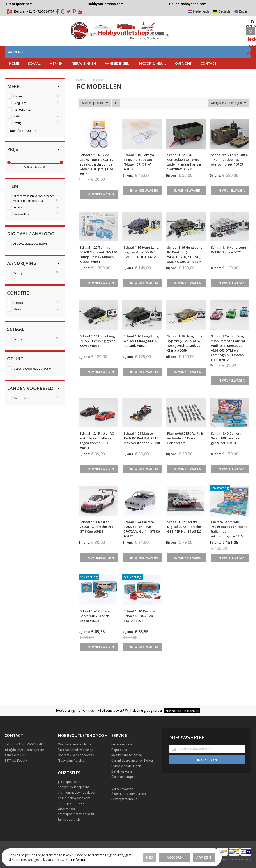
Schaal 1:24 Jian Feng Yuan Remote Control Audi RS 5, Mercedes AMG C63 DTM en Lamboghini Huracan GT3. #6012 (228, 357)
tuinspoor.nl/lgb (69, 820)
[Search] (174, 36)
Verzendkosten (122, 789)
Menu (18, 61)
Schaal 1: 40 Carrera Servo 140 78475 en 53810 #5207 (139, 625)
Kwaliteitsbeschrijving (127, 755)
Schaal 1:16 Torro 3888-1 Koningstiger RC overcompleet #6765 (229, 169)
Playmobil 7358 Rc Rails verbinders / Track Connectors (185, 448)
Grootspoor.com (19, 4)
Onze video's (67, 809)
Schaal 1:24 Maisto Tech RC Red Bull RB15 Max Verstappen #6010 (142, 448)
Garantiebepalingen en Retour (133, 761)
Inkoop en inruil (122, 744)
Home (14, 73)
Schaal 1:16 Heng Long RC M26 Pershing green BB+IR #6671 (98, 350)
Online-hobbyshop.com (188, 4)
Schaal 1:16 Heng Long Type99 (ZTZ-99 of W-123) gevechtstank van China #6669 (185, 353)
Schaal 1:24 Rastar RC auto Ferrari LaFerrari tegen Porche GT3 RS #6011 (97, 450)
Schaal (34, 73)
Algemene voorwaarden (129, 794)
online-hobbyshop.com (74, 798)
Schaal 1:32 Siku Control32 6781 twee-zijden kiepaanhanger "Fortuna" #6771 (184, 171)
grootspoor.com (69, 782)
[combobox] (144, 36)
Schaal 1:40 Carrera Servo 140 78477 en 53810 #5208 (95, 625)
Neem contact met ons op (182, 711)
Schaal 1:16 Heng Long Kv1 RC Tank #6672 (229, 259)
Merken (56, 73)
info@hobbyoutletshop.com (24, 750)
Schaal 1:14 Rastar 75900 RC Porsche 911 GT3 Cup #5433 (96, 536)
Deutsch (224, 11)
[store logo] (54, 36)
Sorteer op (88, 112)
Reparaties (119, 750)
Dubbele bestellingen (126, 766)
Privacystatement (124, 799)
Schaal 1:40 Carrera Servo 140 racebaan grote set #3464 (226, 448)
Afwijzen (144, 850)
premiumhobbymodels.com (78, 793)
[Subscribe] (207, 758)
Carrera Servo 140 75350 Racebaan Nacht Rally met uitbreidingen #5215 (229, 539)
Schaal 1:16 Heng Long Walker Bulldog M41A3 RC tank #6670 (141, 350)
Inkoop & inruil (152, 73)
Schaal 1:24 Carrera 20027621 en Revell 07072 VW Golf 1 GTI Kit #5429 (142, 539)
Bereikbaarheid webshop (76, 750)
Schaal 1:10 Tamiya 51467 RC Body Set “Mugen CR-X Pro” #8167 (139, 171)
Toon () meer (20, 140)
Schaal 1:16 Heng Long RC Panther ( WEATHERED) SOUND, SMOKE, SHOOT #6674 (185, 264)
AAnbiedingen (117, 73)
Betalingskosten (123, 771)
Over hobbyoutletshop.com (77, 744)
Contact (209, 73)
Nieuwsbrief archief (72, 761)
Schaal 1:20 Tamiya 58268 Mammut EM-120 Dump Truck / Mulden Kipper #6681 (98, 264)
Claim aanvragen (123, 777)
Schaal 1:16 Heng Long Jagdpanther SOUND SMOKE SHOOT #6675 (141, 262)
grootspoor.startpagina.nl (76, 814)
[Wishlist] (202, 36)
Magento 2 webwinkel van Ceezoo (235, 859)
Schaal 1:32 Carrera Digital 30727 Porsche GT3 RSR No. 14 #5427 (184, 536)
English (244, 11)
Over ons (183, 73)
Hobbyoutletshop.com (106, 4)
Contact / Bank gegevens (76, 755)
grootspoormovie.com (74, 803)
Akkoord (115, 850)
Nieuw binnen (84, 73)
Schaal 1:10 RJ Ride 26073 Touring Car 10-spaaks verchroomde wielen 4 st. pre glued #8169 (97, 174)
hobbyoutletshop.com (73, 787)
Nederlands (201, 11)
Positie (100, 112)
